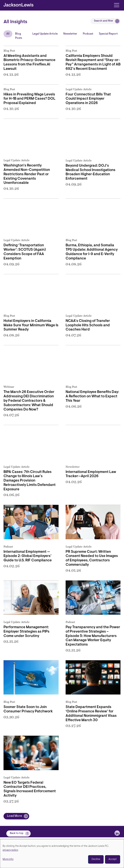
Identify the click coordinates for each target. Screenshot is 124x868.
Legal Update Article (45, 34)
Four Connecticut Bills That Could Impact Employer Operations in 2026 (88, 99)
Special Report (108, 34)
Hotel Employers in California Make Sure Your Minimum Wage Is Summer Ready (31, 325)
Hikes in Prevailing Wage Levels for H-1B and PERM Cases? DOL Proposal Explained (29, 99)
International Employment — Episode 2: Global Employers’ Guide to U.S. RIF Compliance (28, 556)
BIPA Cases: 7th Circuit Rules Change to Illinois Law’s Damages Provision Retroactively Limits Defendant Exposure (30, 481)
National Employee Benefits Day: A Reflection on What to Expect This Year (92, 396)
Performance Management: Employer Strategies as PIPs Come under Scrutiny (26, 632)
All (8, 34)
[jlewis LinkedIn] (117, 833)
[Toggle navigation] (117, 5)
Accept (113, 859)
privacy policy (10, 850)
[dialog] (62, 854)
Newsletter (70, 34)
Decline (96, 859)
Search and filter (104, 21)
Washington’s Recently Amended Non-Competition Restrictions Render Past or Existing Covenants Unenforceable (27, 174)
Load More (15, 816)
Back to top (17, 833)
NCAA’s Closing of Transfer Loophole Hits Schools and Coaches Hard (88, 325)
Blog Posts (19, 36)
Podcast (88, 34)
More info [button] (8, 859)
